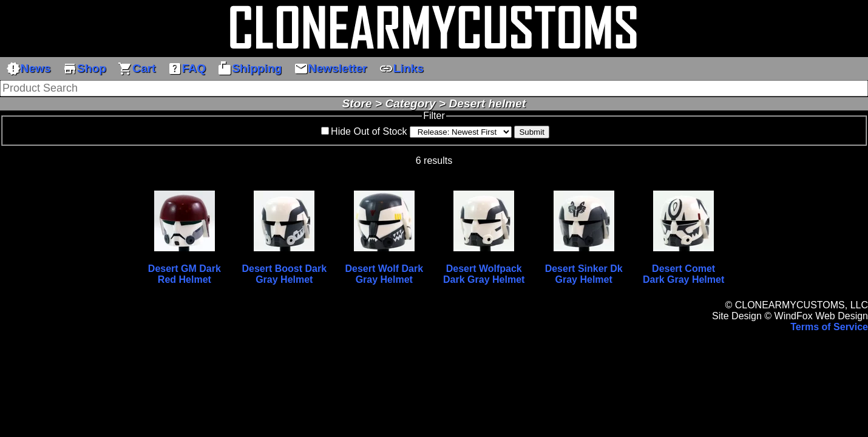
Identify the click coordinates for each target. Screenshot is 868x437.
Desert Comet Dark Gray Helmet (683, 274)
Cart (137, 69)
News (29, 69)
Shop (84, 69)
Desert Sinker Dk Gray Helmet (584, 274)
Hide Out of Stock (369, 131)
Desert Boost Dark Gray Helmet (285, 274)
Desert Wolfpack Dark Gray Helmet (484, 274)
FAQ (187, 69)
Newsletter (331, 69)
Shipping (249, 69)
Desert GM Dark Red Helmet (185, 274)
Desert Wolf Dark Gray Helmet (384, 274)
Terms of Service (829, 327)
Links (401, 69)
